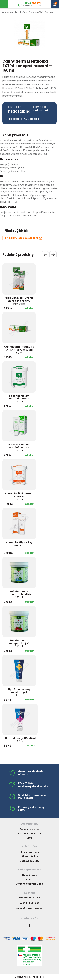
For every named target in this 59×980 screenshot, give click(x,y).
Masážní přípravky (44, 12)
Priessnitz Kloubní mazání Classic (19, 399)
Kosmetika (12, 12)
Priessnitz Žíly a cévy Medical (19, 545)
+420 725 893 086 (29, 903)
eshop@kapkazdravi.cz (30, 908)
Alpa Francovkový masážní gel (19, 692)
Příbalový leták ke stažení (24, 238)
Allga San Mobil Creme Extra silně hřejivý (19, 301)
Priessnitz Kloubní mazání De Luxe (19, 448)
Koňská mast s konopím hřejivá (19, 643)
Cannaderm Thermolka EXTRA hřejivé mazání (19, 350)
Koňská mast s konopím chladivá (19, 594)
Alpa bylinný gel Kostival (20, 740)
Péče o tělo (26, 12)
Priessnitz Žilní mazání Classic (19, 496)
